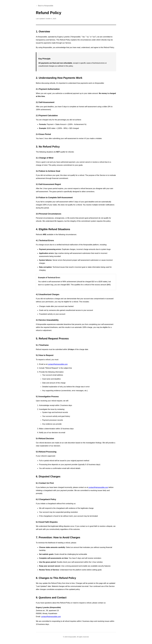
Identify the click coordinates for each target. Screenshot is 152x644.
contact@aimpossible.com (58, 364)
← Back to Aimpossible (45, 6)
